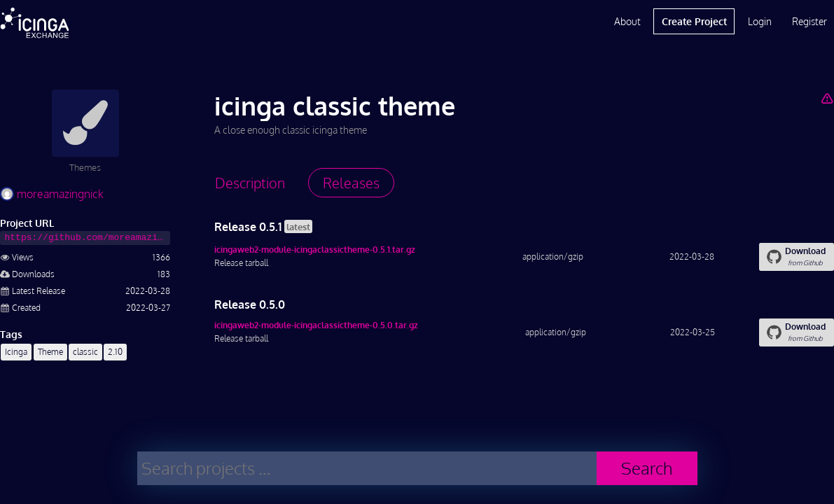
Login (760, 21)
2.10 (115, 352)
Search (647, 468)
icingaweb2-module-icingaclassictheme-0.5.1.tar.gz (315, 250)
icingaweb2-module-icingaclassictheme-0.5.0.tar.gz (316, 325)
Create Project (694, 21)
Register (809, 21)
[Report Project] (827, 98)
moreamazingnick (52, 194)
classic (85, 352)
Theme (50, 352)
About (627, 21)
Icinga (16, 352)
